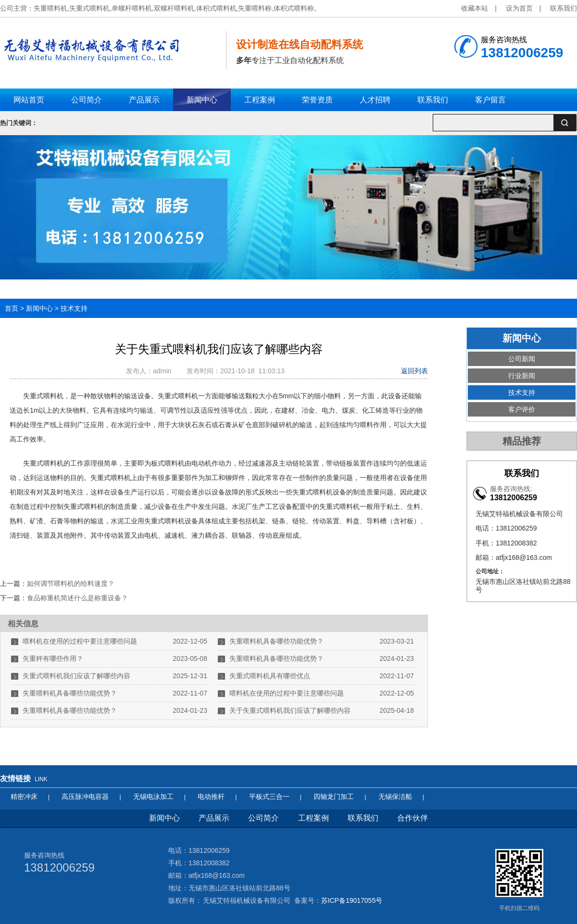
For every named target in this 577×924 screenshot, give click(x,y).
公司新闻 (522, 359)
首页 (12, 308)
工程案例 (314, 818)
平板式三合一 (269, 797)
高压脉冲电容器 (85, 797)
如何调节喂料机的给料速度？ (71, 583)
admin (164, 371)
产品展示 (214, 818)
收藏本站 (475, 8)
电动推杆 (211, 797)
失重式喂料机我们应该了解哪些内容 (76, 676)
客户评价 (522, 409)
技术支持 (74, 308)
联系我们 (564, 8)
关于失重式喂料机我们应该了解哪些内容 (290, 710)
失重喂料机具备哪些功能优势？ (276, 641)
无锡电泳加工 (153, 797)
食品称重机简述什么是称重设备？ (77, 598)
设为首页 (519, 8)
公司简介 (263, 818)
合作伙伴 (413, 818)
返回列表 (414, 371)
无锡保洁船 (395, 797)
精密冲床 (24, 797)
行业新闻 (522, 376)
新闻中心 (39, 308)
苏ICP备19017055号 (352, 900)
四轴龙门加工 (334, 797)
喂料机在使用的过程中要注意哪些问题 (80, 641)
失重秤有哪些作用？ (53, 658)
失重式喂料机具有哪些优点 (270, 676)
